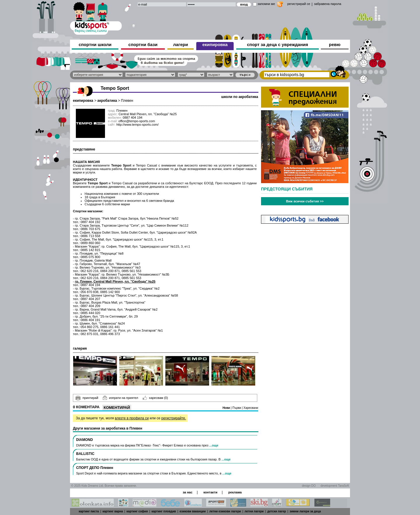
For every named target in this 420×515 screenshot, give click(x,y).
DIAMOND (84, 440)
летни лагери (254, 511)
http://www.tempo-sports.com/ (138, 125)
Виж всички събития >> (305, 201)
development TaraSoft (335, 486)
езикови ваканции (193, 511)
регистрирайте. (174, 418)
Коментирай (117, 408)
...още (214, 445)
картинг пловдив (164, 511)
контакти (210, 492)
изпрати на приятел (120, 398)
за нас (187, 492)
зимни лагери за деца (305, 511)
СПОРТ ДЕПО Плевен (95, 468)
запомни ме (266, 4)
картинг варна (113, 511)
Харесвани (251, 408)
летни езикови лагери (225, 511)
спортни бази (143, 44)
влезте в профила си (132, 418)
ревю (335, 44)
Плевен (127, 101)
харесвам (155, 398)
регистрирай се (299, 4)
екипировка (215, 44)
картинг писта (89, 511)
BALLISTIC (85, 454)
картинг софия (137, 511)
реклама (235, 492)
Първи (237, 408)
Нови (227, 408)
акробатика (107, 101)
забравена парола (327, 4)
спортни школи (95, 44)
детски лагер (277, 511)
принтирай (87, 398)
